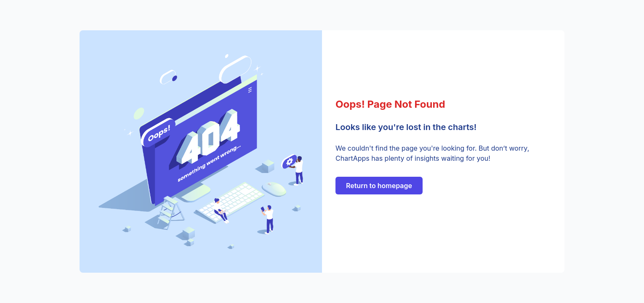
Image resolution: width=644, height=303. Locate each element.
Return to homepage (379, 186)
